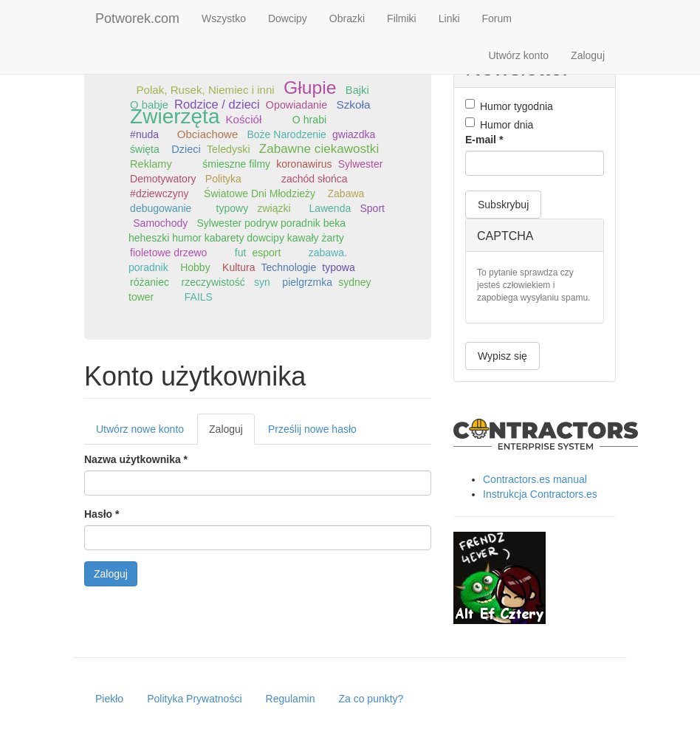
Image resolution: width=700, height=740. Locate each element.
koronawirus (304, 164)
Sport (372, 208)
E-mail (484, 140)
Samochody (160, 223)
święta (145, 149)
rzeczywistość (213, 282)
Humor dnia (499, 124)
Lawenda (330, 208)
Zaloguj (588, 55)
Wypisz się (502, 356)
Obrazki (347, 18)
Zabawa (346, 193)
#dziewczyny (159, 193)
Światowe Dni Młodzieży (260, 193)
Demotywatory (163, 179)
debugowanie (161, 208)
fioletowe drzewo (168, 253)
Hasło (102, 514)
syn (262, 282)
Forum (497, 18)
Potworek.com (137, 18)
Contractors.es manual (535, 479)
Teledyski (229, 149)
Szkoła (353, 105)
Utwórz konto (518, 55)
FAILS (199, 297)
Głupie (310, 88)
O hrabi (309, 120)
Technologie (289, 267)
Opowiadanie (296, 105)
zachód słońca (315, 179)
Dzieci (186, 149)
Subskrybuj (503, 205)
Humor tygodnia (509, 106)
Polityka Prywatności (194, 699)
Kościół (244, 119)
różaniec (150, 282)
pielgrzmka (307, 282)
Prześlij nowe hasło (312, 429)
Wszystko (224, 18)
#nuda (144, 134)
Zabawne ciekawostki (319, 149)
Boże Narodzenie (287, 134)
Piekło (109, 699)
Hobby (195, 267)
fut (241, 253)
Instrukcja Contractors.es (540, 494)
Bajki (357, 90)
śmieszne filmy (236, 164)
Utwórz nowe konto (140, 429)
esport (266, 253)
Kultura (239, 267)
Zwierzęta (175, 116)
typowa (338, 267)
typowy (233, 208)
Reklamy (151, 164)
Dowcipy (288, 18)
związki (274, 208)
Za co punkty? (371, 699)
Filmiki (402, 18)
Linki (449, 18)
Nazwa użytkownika (136, 459)
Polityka (223, 179)
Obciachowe (207, 134)
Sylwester (361, 164)
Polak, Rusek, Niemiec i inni (205, 90)
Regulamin (291, 699)
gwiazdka (354, 134)
